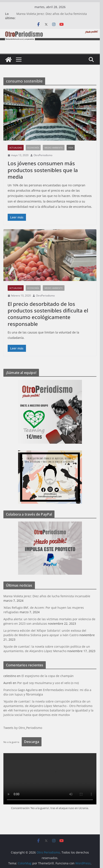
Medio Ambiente (55, 148)
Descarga (33, 742)
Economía (35, 148)
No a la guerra (13, 742)
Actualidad (17, 148)
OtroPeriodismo (44, 155)
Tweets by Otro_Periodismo (24, 728)
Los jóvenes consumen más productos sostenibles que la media (44, 170)
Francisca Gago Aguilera (22, 690)
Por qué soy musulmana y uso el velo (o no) (49, 683)
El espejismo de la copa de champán (49, 676)
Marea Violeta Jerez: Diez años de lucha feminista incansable (48, 596)
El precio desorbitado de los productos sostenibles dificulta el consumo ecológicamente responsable (49, 314)
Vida (72, 148)
